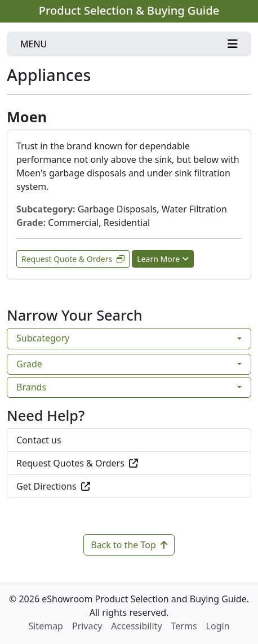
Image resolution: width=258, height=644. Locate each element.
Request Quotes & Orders (77, 463)
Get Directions (53, 486)
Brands (31, 387)
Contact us (39, 440)
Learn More (163, 259)
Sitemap (46, 626)
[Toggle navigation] (129, 44)
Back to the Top (129, 545)
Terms (184, 626)
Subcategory (43, 338)
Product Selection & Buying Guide (129, 10)
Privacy (87, 626)
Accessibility (136, 626)
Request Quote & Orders (73, 259)
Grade (29, 364)
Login (218, 626)
